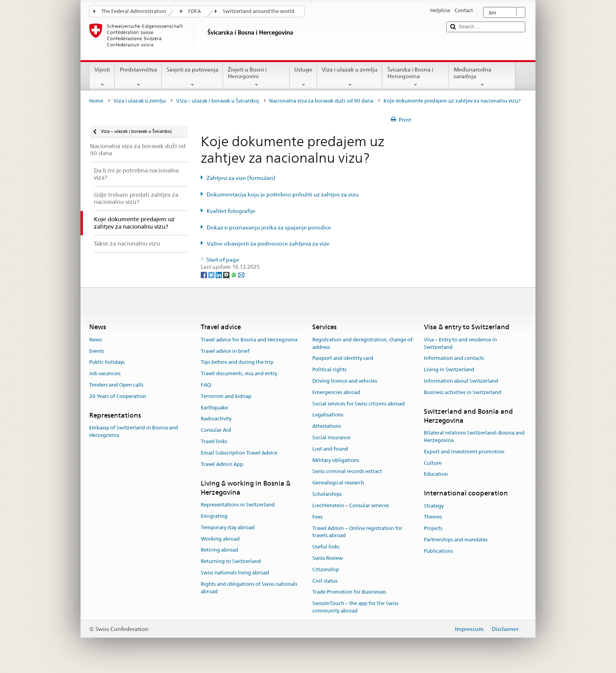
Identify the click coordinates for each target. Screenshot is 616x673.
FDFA (194, 11)
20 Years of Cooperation (118, 396)
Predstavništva (138, 77)
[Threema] (227, 274)
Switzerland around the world (258, 11)
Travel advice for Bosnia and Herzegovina (249, 340)
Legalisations (328, 415)
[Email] (241, 274)
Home (96, 101)
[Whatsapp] (234, 274)
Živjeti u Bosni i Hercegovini (256, 77)
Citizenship (326, 569)
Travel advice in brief (225, 351)
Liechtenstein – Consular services (351, 505)
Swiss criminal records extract (347, 472)
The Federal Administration (134, 11)
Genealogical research (338, 483)
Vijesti (102, 77)
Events (97, 351)
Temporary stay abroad (228, 527)
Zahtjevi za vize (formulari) (241, 178)
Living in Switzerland (449, 370)
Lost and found (330, 449)
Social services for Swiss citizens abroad (358, 404)
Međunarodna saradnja (482, 77)
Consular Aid (216, 430)
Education (436, 474)
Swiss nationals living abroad (235, 573)
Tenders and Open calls (116, 385)
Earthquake (214, 408)
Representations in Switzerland (238, 505)
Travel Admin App (222, 464)
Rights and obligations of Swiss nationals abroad (249, 588)
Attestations (327, 426)
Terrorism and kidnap (226, 396)
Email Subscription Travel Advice (239, 453)
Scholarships (327, 494)
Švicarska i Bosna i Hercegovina (415, 77)
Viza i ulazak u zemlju (350, 77)
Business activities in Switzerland (463, 392)
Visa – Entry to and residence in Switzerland (460, 343)
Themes (433, 517)
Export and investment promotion (464, 452)
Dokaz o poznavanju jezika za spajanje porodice (269, 227)
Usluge (303, 77)
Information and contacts (454, 359)
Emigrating (214, 516)
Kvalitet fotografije (231, 211)
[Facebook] (204, 274)
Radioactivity (216, 419)
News (96, 340)
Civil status (325, 581)
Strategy (434, 506)
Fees (317, 517)
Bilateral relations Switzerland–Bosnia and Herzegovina (474, 436)
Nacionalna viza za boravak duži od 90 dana (321, 101)
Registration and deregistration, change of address (362, 343)
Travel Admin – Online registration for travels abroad (357, 532)
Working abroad (220, 539)
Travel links (214, 441)
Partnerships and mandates (456, 540)
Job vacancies (105, 373)
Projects (433, 528)
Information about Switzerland (461, 381)
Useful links (326, 547)
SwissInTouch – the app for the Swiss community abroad (355, 607)
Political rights (329, 370)
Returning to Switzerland (231, 561)
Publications (438, 551)
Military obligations (336, 460)
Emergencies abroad (336, 392)
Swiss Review (328, 558)
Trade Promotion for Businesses (349, 592)
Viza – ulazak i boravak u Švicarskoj (217, 101)
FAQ (206, 385)
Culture (433, 463)
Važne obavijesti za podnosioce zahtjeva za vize (268, 244)
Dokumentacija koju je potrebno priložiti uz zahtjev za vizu (283, 194)
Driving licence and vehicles (345, 381)
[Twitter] (212, 274)
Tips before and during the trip (237, 362)
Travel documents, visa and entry (239, 373)
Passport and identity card (343, 359)
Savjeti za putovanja (192, 77)
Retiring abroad (219, 550)
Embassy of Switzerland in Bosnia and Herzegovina (134, 431)
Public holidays (107, 362)
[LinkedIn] (219, 274)
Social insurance (331, 437)
